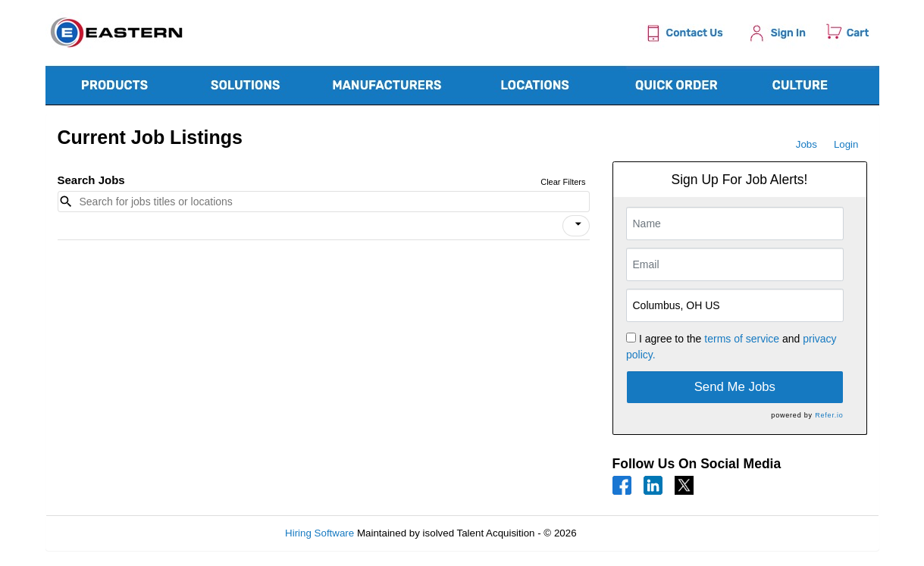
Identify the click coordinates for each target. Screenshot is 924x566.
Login (846, 144)
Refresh (621, 533)
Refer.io (829, 415)
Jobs (807, 144)
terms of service (742, 339)
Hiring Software (319, 533)
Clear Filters (563, 182)
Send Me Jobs (735, 387)
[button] (576, 226)
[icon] (578, 224)
